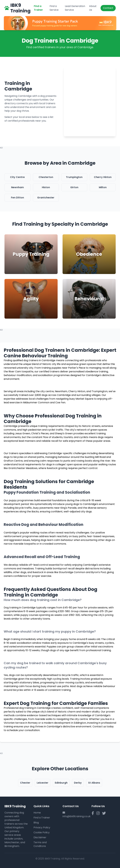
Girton (74, 187)
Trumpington (74, 177)
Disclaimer (40, 837)
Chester (25, 783)
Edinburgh (61, 783)
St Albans (94, 783)
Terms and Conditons (40, 844)
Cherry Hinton (103, 177)
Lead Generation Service (75, 8)
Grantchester (46, 198)
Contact (108, 8)
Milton (103, 187)
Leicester (43, 783)
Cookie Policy (42, 832)
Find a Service (54, 8)
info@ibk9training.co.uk (77, 816)
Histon (46, 187)
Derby (78, 783)
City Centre (17, 177)
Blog (36, 823)
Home (37, 813)
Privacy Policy (42, 827)
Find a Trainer (38, 8)
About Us (93, 8)
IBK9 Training (18, 8)
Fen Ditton (17, 198)
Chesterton (46, 177)
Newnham (17, 187)
